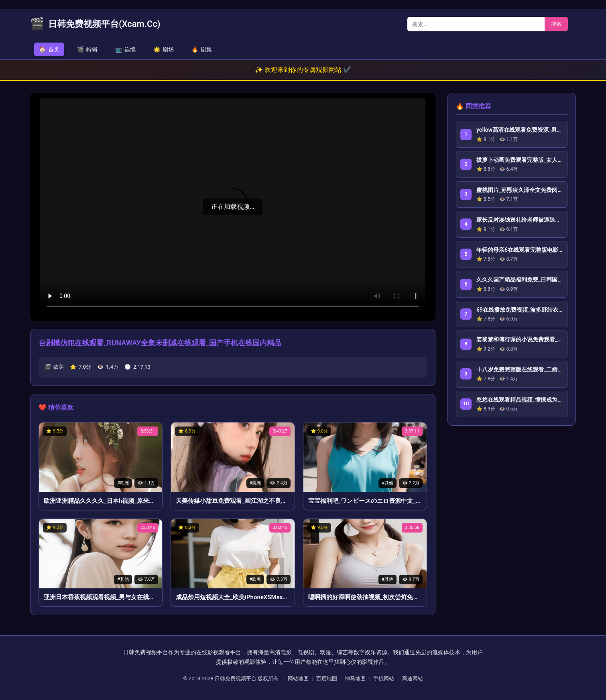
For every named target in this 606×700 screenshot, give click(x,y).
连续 (125, 49)
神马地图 (355, 679)
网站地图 (298, 679)
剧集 (202, 49)
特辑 (87, 49)
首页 (49, 49)
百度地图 (327, 679)
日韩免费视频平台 (236, 679)
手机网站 (384, 679)
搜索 (556, 24)
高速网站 (413, 679)
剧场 (164, 49)
